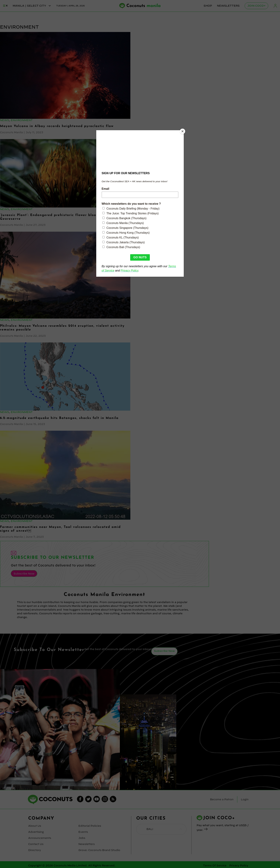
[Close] (183, 131)
